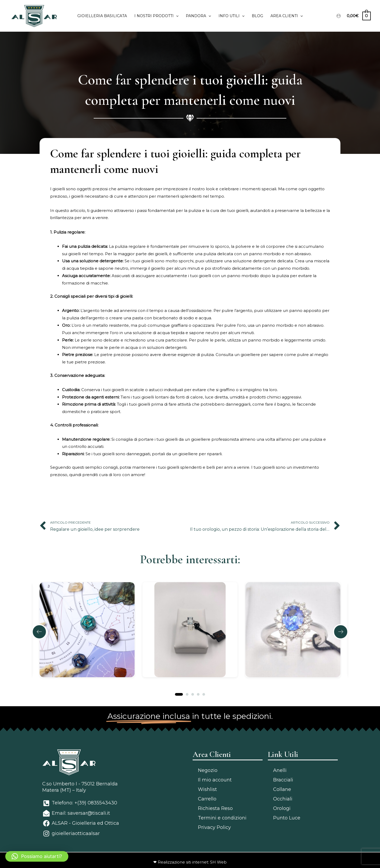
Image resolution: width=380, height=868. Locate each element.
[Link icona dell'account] (339, 16)
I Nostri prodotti (156, 16)
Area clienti (287, 16)
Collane (282, 789)
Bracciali (283, 780)
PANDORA (198, 16)
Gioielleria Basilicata (102, 16)
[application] (176, 16)
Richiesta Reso (215, 808)
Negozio (208, 770)
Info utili (231, 16)
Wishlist (207, 789)
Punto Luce (287, 818)
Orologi (282, 808)
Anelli (280, 770)
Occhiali (283, 799)
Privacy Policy (214, 827)
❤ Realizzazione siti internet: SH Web (190, 862)
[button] (39, 632)
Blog (257, 16)
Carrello (207, 799)
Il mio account (215, 780)
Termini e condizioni (222, 818)
